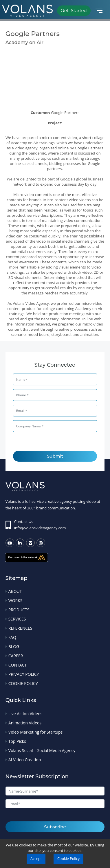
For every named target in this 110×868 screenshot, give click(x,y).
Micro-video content (31, 195)
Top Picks (17, 741)
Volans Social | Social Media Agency (42, 750)
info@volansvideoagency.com (40, 528)
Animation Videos (25, 723)
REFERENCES (20, 628)
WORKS (15, 600)
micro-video (92, 303)
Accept (36, 859)
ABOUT (15, 591)
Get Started (74, 11)
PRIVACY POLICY (24, 674)
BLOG (14, 647)
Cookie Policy (68, 859)
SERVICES (17, 619)
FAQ (12, 637)
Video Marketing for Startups (36, 732)
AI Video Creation (25, 760)
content (14, 309)
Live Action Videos (25, 714)
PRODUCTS (19, 610)
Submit (55, 456)
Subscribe (55, 827)
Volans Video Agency (31, 303)
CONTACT (18, 665)
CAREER (16, 656)
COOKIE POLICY (23, 683)
